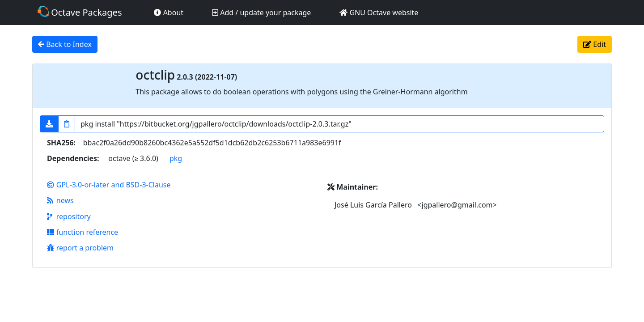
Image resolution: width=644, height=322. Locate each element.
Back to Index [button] (65, 44)
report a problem (80, 248)
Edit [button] (595, 44)
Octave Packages (80, 12)
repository (69, 216)
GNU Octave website (379, 13)
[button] (49, 124)
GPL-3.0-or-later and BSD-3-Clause (109, 185)
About (169, 13)
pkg (176, 158)
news (60, 200)
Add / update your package (261, 13)
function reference (83, 232)
